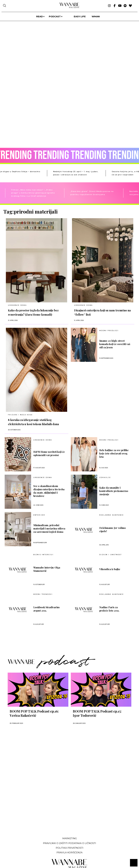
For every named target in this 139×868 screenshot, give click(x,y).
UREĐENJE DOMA (17, 305)
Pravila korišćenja (69, 852)
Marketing (70, 838)
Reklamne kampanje (112, 515)
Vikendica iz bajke (110, 569)
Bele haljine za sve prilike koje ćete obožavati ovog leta (114, 453)
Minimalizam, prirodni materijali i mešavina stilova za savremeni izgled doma (49, 528)
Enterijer (39, 515)
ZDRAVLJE (105, 478)
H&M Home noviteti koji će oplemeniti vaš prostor (49, 453)
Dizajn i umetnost (111, 555)
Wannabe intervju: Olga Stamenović (47, 569)
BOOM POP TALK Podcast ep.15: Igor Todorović (97, 713)
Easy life (80, 16)
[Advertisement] (26, 812)
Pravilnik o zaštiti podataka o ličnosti (69, 843)
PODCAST (55, 16)
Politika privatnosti (70, 848)
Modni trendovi (43, 594)
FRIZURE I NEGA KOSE (20, 415)
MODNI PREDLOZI (109, 331)
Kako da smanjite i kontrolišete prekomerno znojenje (114, 491)
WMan (96, 16)
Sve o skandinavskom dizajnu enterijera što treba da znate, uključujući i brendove (49, 491)
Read (40, 16)
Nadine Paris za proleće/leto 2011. (109, 609)
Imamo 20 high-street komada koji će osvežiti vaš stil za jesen (115, 344)
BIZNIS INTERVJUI (43, 555)
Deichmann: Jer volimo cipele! (113, 530)
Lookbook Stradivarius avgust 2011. (47, 609)
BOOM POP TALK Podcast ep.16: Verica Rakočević (34, 713)
